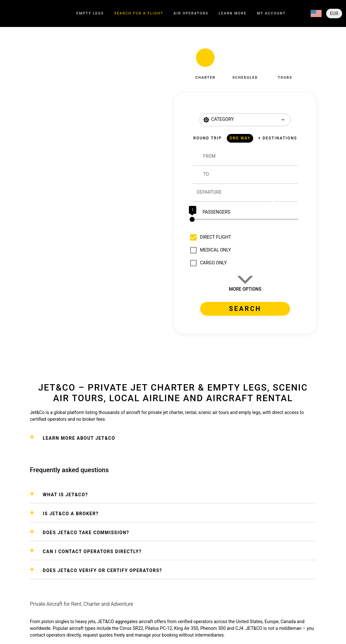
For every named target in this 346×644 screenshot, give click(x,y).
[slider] (245, 219)
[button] (205, 62)
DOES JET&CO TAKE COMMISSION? (86, 533)
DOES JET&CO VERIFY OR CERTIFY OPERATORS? (102, 570)
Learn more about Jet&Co (79, 438)
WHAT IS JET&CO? (65, 495)
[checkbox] (209, 237)
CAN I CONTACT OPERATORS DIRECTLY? (92, 551)
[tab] (90, 14)
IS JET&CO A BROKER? (71, 514)
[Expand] (316, 13)
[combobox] (250, 159)
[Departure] (234, 193)
